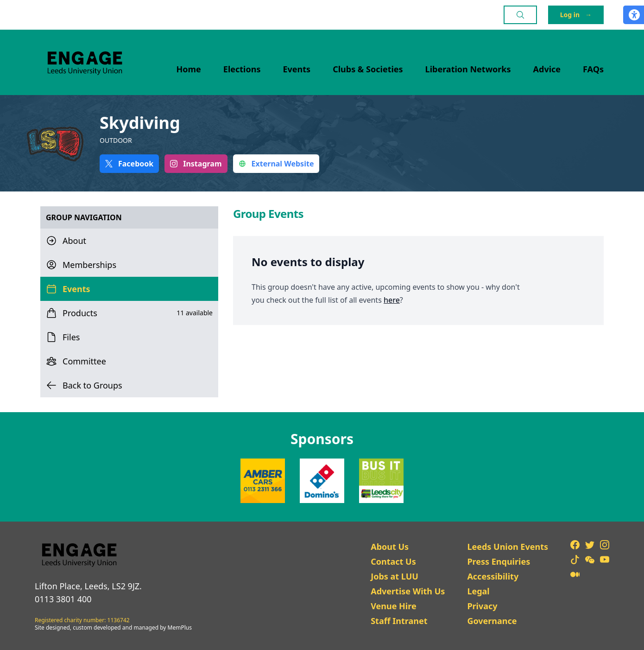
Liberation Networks (468, 69)
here (392, 300)
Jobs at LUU (395, 576)
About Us (390, 547)
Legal (478, 591)
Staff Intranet (399, 621)
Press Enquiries (499, 561)
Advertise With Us (408, 591)
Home (189, 69)
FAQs (593, 69)
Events (297, 69)
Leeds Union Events (508, 547)
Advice (547, 69)
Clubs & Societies (368, 69)
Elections (242, 69)
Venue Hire (394, 606)
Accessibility (493, 576)
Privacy (482, 606)
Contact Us (393, 561)
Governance (492, 621)
